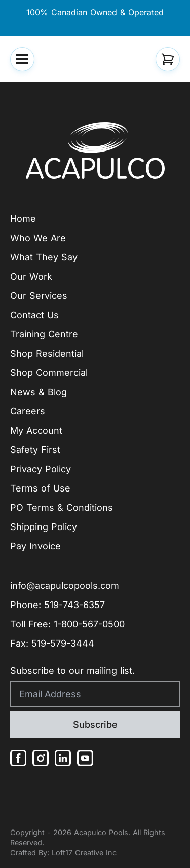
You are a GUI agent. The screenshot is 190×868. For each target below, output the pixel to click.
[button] (22, 59)
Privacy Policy (41, 469)
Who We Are (38, 238)
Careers (28, 411)
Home (23, 219)
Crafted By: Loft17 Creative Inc (63, 853)
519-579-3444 (63, 643)
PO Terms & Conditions (62, 507)
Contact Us (34, 315)
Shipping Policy (44, 527)
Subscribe (95, 724)
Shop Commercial (49, 373)
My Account (36, 430)
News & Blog (39, 392)
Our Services (39, 296)
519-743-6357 (74, 605)
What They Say (44, 257)
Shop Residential (47, 353)
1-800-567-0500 (89, 624)
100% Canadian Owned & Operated (95, 12)
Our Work (31, 276)
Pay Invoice (35, 546)
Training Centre (44, 334)
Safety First (35, 450)
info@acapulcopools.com (65, 586)
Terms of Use (40, 488)
